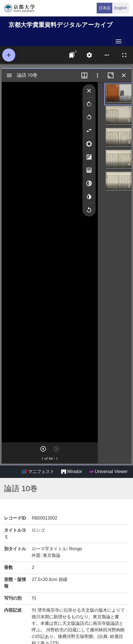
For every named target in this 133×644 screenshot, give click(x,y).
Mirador (72, 472)
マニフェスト (38, 472)
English (121, 8)
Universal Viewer (108, 472)
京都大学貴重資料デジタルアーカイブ (61, 25)
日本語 (105, 8)
